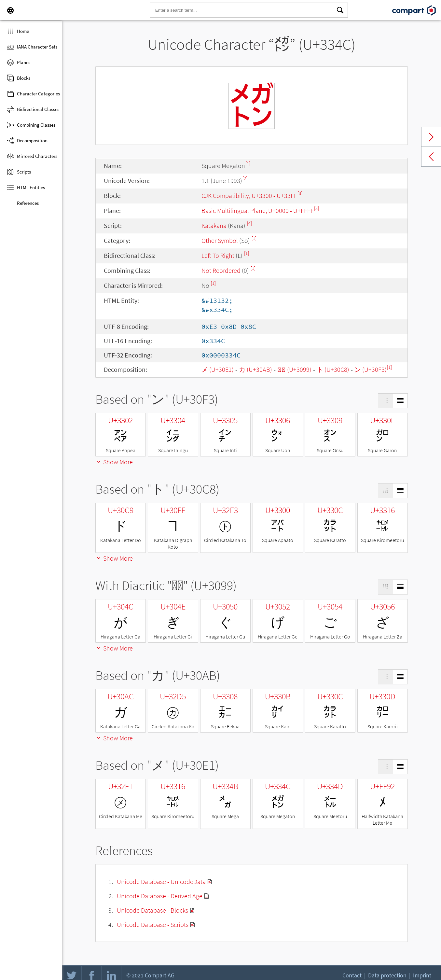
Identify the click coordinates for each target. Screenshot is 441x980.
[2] (245, 178)
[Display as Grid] (385, 401)
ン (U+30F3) (371, 369)
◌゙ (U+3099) (294, 369)
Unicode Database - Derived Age (160, 896)
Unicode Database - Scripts (153, 924)
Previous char (431, 157)
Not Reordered (221, 270)
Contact (352, 975)
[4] (249, 223)
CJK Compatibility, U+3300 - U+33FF (249, 196)
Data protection (387, 975)
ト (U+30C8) (333, 369)
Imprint (422, 975)
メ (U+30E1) (218, 369)
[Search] (340, 10)
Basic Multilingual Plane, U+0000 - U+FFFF (258, 210)
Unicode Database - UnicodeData (161, 882)
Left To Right (218, 255)
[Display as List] (400, 401)
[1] (248, 163)
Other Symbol (220, 240)
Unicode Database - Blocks (152, 910)
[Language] (10, 10)
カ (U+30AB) (255, 369)
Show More (114, 462)
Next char (431, 137)
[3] (300, 193)
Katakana (214, 225)
